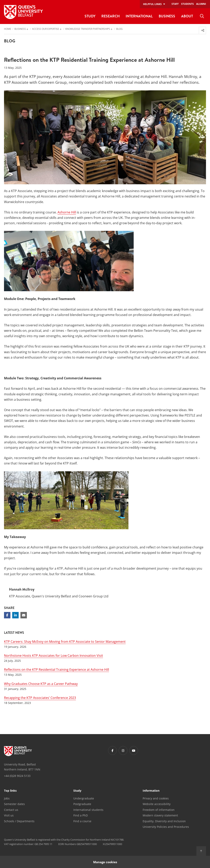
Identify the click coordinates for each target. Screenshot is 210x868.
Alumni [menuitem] (201, 4)
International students (88, 810)
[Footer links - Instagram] (123, 750)
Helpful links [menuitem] (152, 4)
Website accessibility (157, 804)
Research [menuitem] (111, 16)
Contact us (11, 810)
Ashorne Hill (67, 212)
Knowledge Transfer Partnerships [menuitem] (88, 29)
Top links (10, 791)
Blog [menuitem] (119, 29)
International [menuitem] (139, 16)
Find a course (82, 821)
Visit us (9, 815)
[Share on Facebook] (7, 615)
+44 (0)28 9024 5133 (17, 776)
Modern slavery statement (160, 815)
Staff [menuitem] (175, 4)
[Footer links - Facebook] (112, 750)
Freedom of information (159, 810)
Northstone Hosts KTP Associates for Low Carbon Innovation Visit (54, 656)
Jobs (7, 798)
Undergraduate (84, 798)
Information (151, 791)
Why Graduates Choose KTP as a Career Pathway (41, 684)
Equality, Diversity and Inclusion (164, 821)
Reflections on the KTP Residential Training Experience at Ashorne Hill (57, 670)
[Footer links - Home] (18, 751)
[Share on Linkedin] (15, 615)
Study (77, 791)
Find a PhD (81, 815)
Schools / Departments (19, 821)
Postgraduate (82, 804)
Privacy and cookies (156, 798)
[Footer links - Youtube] (134, 750)
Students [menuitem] (187, 4)
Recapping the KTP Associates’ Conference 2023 (40, 698)
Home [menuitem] (8, 29)
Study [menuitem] (90, 16)
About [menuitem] (187, 16)
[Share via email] (24, 615)
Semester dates (14, 804)
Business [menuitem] (167, 16)
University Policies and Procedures (166, 827)
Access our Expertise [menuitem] (46, 29)
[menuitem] (202, 16)
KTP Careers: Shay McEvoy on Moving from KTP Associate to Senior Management (65, 642)
